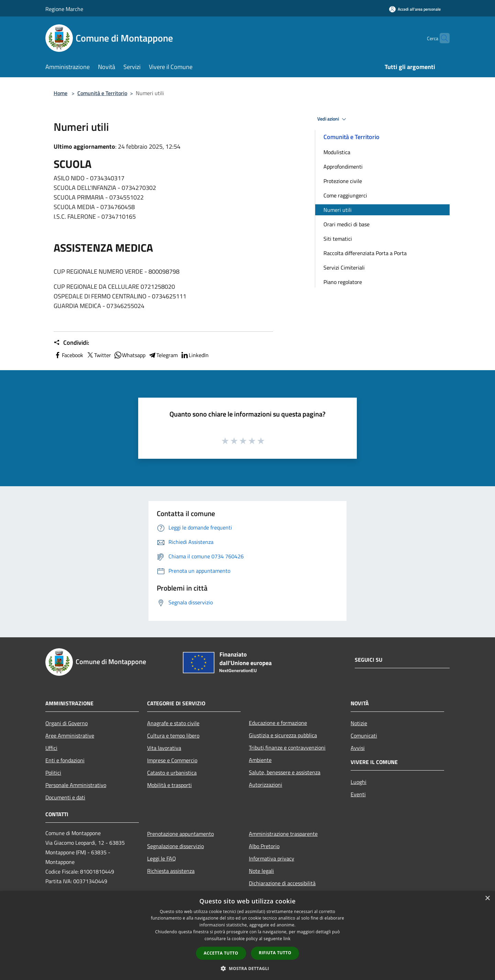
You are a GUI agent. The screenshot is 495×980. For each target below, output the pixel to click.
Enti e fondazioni (65, 760)
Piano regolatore (343, 282)
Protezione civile (343, 181)
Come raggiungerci (345, 195)
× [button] (487, 898)
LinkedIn (195, 355)
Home (60, 93)
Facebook (68, 355)
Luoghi (359, 782)
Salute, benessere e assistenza (285, 772)
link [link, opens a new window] (287, 939)
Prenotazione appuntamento (180, 834)
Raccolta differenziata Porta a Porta (365, 253)
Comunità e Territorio (102, 93)
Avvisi (358, 748)
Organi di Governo (67, 723)
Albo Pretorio (264, 846)
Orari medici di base (346, 224)
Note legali (261, 871)
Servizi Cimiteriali (344, 267)
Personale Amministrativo (76, 785)
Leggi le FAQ (162, 858)
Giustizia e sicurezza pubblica (283, 735)
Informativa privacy (272, 858)
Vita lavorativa (164, 748)
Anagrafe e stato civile (173, 723)
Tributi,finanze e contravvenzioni (287, 748)
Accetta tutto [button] (221, 953)
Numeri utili (338, 210)
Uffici (51, 748)
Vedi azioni (333, 119)
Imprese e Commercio (172, 760)
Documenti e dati (65, 797)
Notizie (359, 723)
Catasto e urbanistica (172, 773)
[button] (247, 968)
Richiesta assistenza (171, 871)
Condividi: (71, 343)
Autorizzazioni (266, 785)
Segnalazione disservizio (175, 846)
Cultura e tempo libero (173, 736)
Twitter (98, 355)
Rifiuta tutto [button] (275, 953)
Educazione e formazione (278, 723)
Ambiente (260, 760)
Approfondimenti (343, 167)
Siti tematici (338, 239)
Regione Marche (64, 9)
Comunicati (364, 736)
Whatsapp (130, 355)
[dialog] (247, 936)
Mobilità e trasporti (169, 785)
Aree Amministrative (70, 736)
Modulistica (337, 152)
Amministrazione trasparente (283, 834)
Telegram (163, 355)
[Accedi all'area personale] (415, 9)
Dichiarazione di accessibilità (282, 883)
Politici (53, 773)
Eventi (358, 794)
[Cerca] (441, 38)
